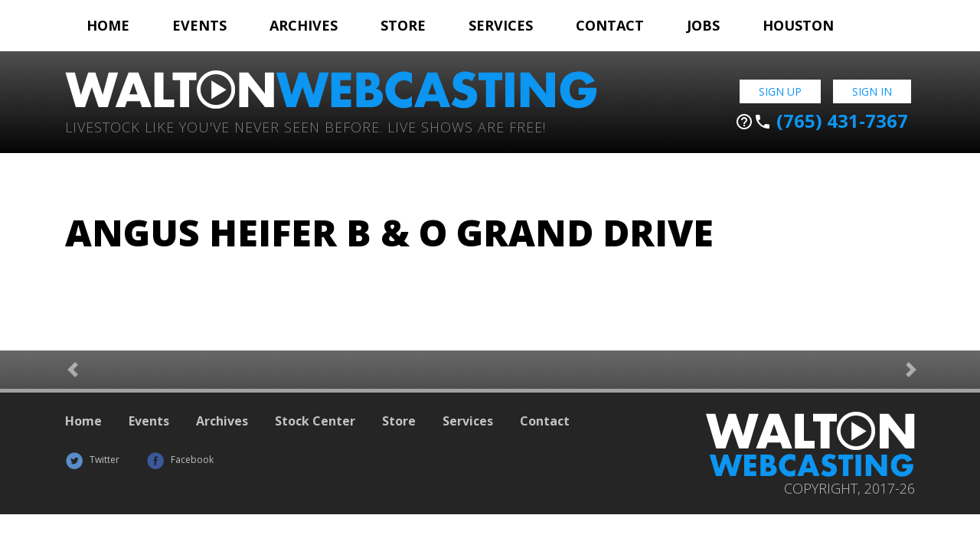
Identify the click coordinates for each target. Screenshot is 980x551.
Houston (798, 25)
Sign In (872, 91)
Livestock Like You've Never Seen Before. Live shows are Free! (305, 126)
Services (501, 25)
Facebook (180, 460)
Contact (610, 25)
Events (199, 25)
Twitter (92, 460)
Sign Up (780, 91)
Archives (304, 25)
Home (108, 25)
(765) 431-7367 (822, 121)
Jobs (703, 25)
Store (403, 25)
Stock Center (315, 421)
